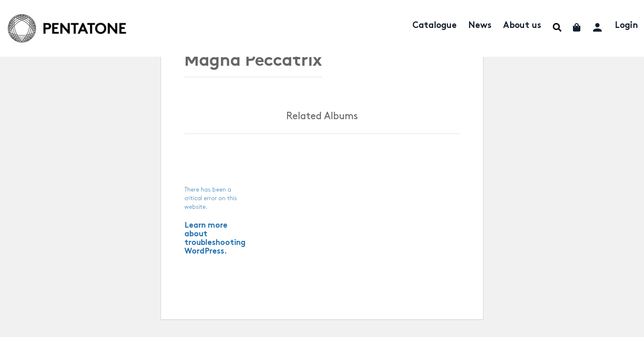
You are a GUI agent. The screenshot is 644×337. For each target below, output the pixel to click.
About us (522, 26)
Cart (577, 27)
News (480, 26)
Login (626, 26)
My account (598, 26)
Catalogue (435, 26)
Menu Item (557, 27)
